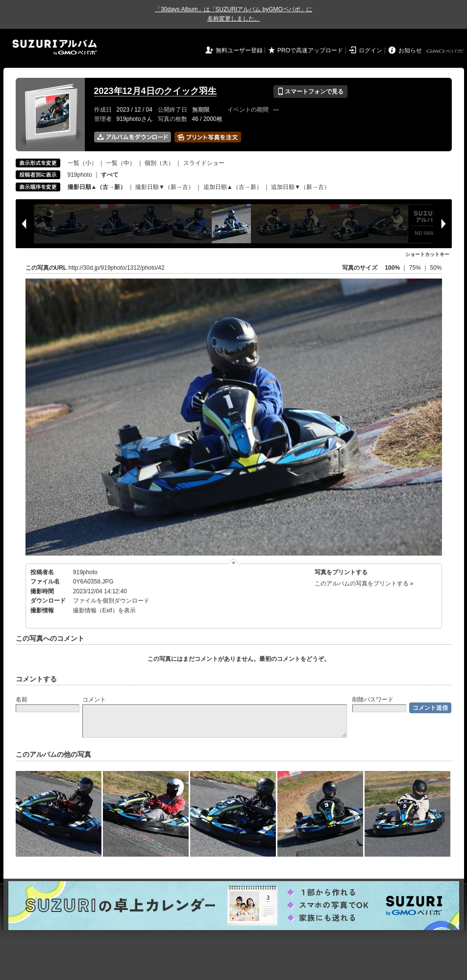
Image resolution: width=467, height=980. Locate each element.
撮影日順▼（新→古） (165, 187)
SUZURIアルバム (55, 47)
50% (436, 268)
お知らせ (410, 50)
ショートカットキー (427, 254)
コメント (94, 700)
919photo (80, 175)
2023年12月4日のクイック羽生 (155, 91)
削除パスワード (373, 700)
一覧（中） (121, 163)
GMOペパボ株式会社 (446, 51)
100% (392, 268)
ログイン (370, 50)
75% (416, 268)
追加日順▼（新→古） (300, 187)
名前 (22, 700)
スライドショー (204, 163)
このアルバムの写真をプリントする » (364, 583)
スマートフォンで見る (310, 92)
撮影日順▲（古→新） (97, 187)
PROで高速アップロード (310, 50)
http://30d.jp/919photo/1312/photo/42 (117, 268)
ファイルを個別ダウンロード (111, 601)
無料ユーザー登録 (239, 50)
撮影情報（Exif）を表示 (104, 610)
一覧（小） (82, 163)
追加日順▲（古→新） (233, 187)
